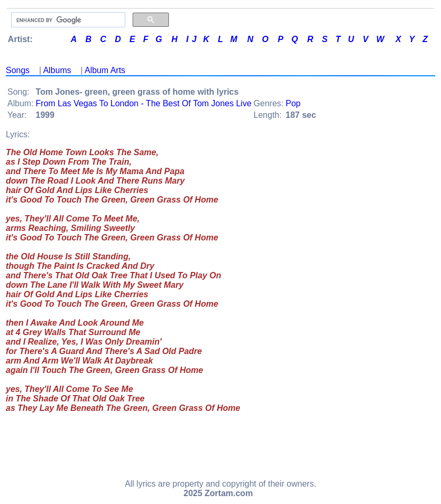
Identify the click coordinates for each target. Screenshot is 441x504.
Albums (57, 70)
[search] (67, 20)
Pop (293, 103)
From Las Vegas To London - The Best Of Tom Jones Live (144, 103)
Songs (18, 70)
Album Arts (105, 70)
